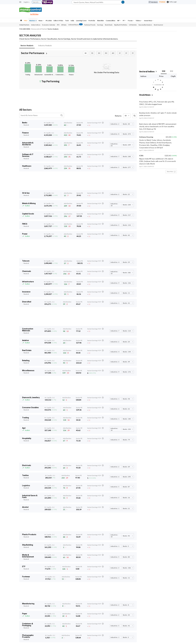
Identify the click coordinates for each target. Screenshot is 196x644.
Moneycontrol (36, 29)
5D (92, 53)
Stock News (145, 95)
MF (119, 21)
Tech (67, 21)
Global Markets (24, 25)
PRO (26, 21)
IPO (58, 25)
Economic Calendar (49, 25)
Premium (162, 2)
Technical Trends (90, 25)
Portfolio (92, 21)
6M (113, 53)
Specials (36, 2)
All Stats (64, 25)
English (27, 2)
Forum (131, 21)
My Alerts (153, 2)
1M (99, 53)
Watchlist (100, 21)
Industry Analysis (45, 45)
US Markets (133, 25)
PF (124, 21)
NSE (164, 71)
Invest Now (149, 21)
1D (85, 53)
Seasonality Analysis (145, 25)
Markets (33, 21)
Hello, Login (173, 2)
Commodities (110, 21)
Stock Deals (109, 25)
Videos (139, 21)
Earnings (100, 25)
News (41, 21)
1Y (120, 53)
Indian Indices (36, 25)
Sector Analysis (27, 45)
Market (44, 29)
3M (106, 53)
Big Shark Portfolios (121, 25)
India (72, 21)
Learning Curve (81, 21)
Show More (171, 171)
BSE (172, 71)
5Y (133, 53)
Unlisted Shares (75, 25)
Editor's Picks (58, 21)
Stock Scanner (158, 25)
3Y (126, 53)
